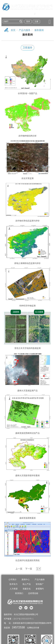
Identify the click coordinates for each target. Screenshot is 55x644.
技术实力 (14, 584)
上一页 (19, 569)
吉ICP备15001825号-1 (23, 619)
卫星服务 (28, 48)
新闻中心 (26, 579)
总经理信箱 (33, 593)
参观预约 (40, 589)
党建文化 (27, 589)
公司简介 (13, 579)
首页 (13, 30)
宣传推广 (40, 584)
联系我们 (19, 593)
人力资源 (14, 589)
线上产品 (27, 584)
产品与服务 (25, 30)
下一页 (29, 569)
